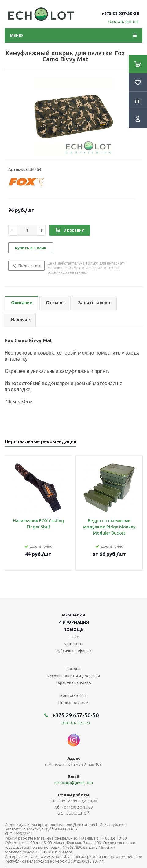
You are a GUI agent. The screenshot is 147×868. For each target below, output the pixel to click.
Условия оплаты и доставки (74, 676)
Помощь (74, 629)
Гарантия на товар (74, 683)
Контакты (73, 644)
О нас (73, 637)
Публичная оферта (73, 651)
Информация (74, 622)
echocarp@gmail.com (74, 783)
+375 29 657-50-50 (120, 13)
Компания (73, 615)
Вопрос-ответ (74, 695)
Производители (73, 702)
